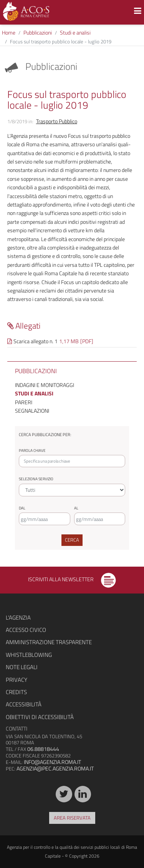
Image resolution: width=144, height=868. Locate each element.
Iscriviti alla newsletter (72, 579)
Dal (22, 508)
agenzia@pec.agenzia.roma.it (55, 768)
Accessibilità (24, 704)
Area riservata (72, 818)
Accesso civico (26, 630)
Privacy (17, 680)
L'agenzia (18, 618)
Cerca (72, 540)
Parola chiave (32, 451)
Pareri (24, 402)
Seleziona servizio (36, 479)
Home (9, 32)
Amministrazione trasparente (49, 642)
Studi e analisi (75, 32)
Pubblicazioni (38, 32)
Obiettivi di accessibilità (40, 717)
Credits (16, 692)
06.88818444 (43, 749)
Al (76, 508)
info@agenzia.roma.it (52, 762)
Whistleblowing (29, 655)
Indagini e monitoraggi (45, 385)
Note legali (22, 667)
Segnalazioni (32, 411)
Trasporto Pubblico (57, 121)
